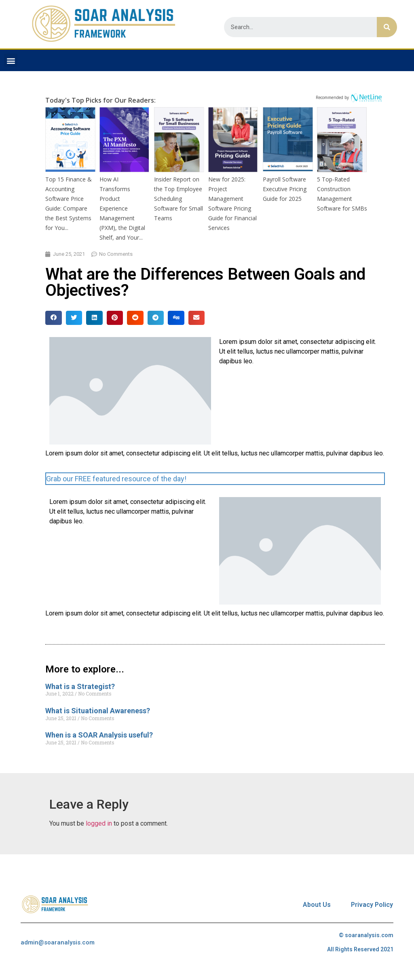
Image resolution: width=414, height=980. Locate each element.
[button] (11, 60)
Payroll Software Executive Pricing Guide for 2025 (285, 189)
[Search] (387, 27)
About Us (317, 905)
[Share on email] (197, 318)
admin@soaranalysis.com (58, 942)
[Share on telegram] (156, 318)
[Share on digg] (176, 318)
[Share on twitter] (74, 318)
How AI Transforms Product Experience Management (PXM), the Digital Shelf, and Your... (122, 208)
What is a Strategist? (80, 686)
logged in (99, 823)
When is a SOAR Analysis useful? (99, 735)
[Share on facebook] (54, 318)
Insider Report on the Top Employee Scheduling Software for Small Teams (178, 199)
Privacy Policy (372, 905)
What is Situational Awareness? (98, 711)
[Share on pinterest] (115, 318)
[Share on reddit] (135, 318)
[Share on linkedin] (94, 318)
